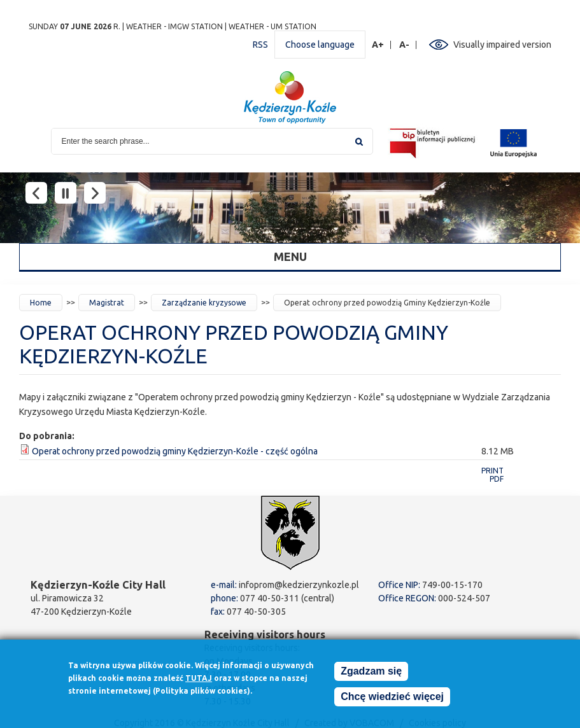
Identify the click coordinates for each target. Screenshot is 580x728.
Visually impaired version (502, 45)
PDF (497, 479)
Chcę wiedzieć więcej (392, 698)
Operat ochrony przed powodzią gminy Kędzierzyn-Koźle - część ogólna (175, 451)
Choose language (320, 45)
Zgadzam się (371, 673)
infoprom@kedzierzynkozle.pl (299, 585)
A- (405, 45)
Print (492, 471)
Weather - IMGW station (174, 26)
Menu (290, 256)
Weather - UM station (272, 26)
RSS (260, 45)
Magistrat (107, 303)
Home (41, 303)
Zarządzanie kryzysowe (204, 303)
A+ (378, 45)
